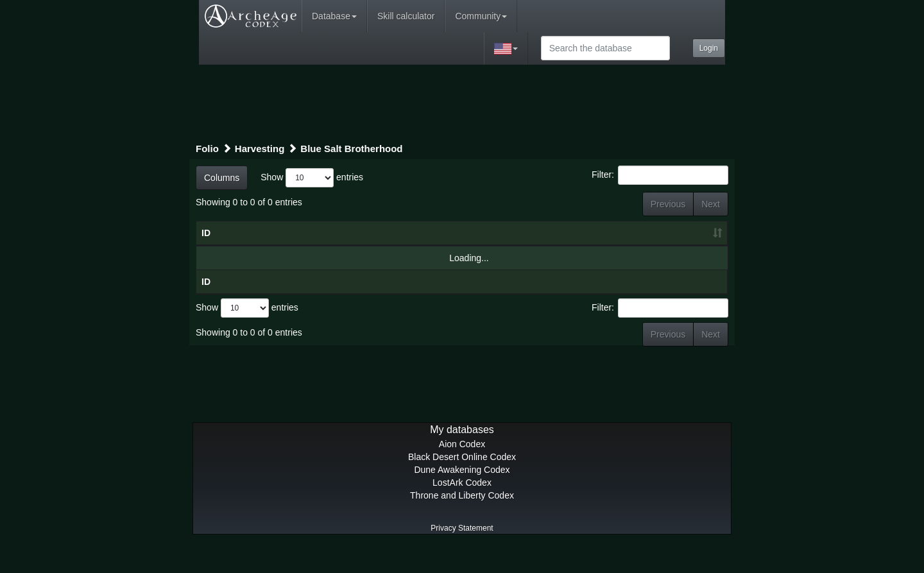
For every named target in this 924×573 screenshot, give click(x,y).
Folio (207, 149)
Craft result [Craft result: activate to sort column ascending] (643, 246)
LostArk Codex (462, 508)
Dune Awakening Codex (462, 495)
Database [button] (334, 16)
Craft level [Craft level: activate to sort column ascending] (539, 239)
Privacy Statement (462, 554)
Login (709, 48)
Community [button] (481, 16)
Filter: (660, 175)
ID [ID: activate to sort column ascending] (206, 246)
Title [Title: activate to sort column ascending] (297, 246)
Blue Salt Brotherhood (351, 149)
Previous (668, 204)
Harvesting (260, 149)
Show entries (312, 178)
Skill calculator (406, 16)
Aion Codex (462, 470)
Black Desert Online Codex (462, 483)
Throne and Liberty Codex (462, 521)
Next (711, 204)
